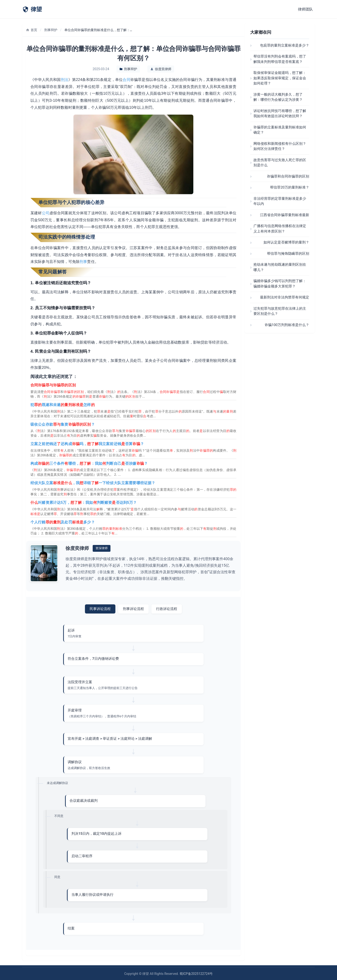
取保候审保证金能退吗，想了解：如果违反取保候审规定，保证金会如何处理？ (280, 78)
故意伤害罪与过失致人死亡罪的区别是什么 (280, 163)
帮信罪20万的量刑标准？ (290, 187)
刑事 (83, 262)
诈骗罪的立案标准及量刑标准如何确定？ (280, 130)
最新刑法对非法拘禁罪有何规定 (285, 297)
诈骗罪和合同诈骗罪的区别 (288, 176)
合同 (126, 80)
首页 (32, 30)
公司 (46, 213)
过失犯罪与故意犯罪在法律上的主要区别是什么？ (280, 311)
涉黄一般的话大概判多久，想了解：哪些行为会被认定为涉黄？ (278, 97)
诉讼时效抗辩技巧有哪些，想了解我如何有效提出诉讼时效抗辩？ (280, 114)
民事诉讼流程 (100, 609)
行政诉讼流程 (167, 609)
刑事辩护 (51, 30)
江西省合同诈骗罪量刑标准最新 (285, 215)
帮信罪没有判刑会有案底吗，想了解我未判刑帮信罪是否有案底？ (280, 59)
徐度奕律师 (163, 69)
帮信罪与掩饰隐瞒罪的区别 (288, 254)
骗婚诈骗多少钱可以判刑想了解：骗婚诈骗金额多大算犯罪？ (280, 284)
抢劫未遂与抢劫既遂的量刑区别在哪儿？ (280, 267)
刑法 (65, 80)
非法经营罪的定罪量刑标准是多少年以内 (280, 201)
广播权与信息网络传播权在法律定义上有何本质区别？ (280, 229)
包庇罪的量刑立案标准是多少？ (285, 45)
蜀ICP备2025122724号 (196, 974)
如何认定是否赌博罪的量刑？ (286, 242)
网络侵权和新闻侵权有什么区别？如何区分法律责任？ (280, 146)
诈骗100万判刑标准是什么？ (287, 325)
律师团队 (305, 9)
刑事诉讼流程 (133, 609)
